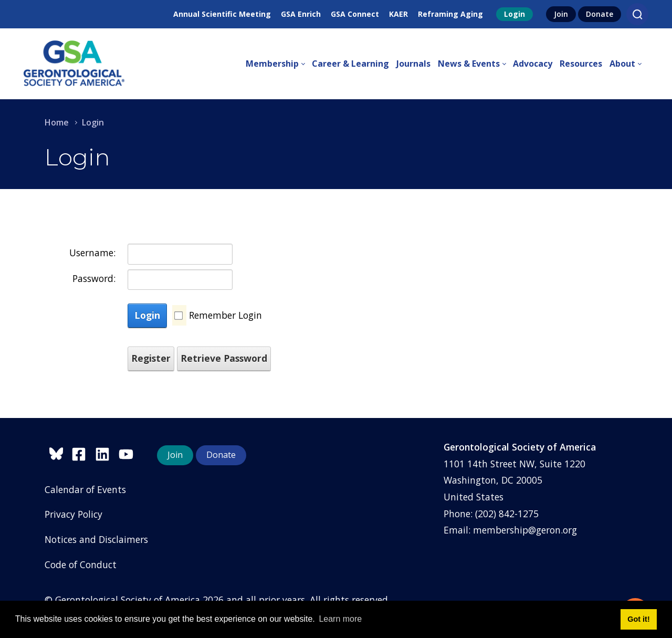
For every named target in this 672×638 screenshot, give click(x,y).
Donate (600, 14)
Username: (92, 253)
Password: (94, 278)
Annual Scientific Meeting (222, 14)
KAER (398, 14)
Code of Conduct (81, 564)
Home (57, 122)
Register (151, 358)
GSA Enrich (301, 14)
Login (514, 14)
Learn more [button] (340, 619)
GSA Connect (355, 14)
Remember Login (225, 315)
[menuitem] (279, 64)
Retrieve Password (224, 358)
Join (561, 14)
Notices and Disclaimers (96, 539)
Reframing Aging (450, 14)
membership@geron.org (525, 530)
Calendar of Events (85, 489)
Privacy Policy (73, 514)
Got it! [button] (638, 619)
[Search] (637, 14)
